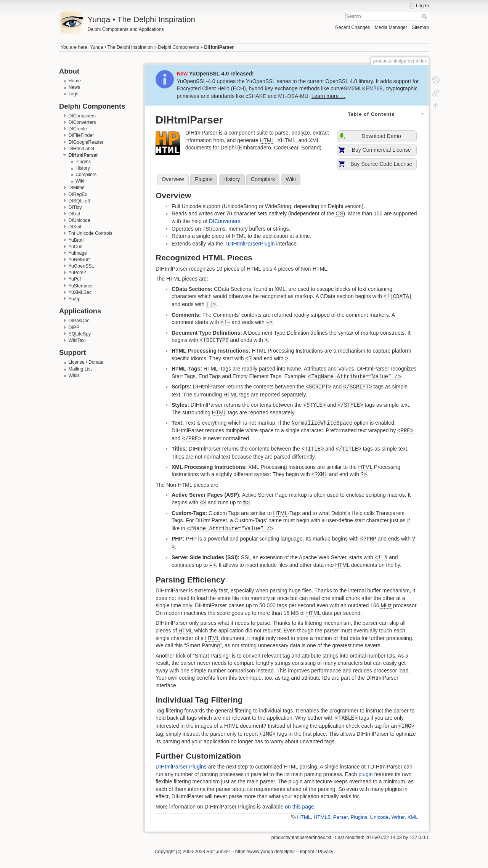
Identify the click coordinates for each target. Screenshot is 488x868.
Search (425, 16)
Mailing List (80, 369)
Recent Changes (352, 27)
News (75, 87)
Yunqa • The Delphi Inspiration (121, 47)
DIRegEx (78, 194)
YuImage (78, 253)
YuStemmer (81, 286)
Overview (173, 179)
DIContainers (82, 116)
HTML (304, 817)
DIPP (74, 327)
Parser (340, 817)
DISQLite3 (79, 201)
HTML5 (322, 817)
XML (413, 817)
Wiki (80, 181)
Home (75, 81)
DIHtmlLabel (81, 149)
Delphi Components (178, 47)
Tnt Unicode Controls (91, 233)
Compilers (86, 175)
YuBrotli (77, 240)
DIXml (75, 227)
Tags (74, 94)
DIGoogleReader (86, 142)
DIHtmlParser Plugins (181, 767)
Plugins (83, 162)
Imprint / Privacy (316, 852)
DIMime (77, 188)
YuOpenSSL (81, 266)
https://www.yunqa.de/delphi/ (265, 852)
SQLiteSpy (80, 334)
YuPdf (75, 279)
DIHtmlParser (219, 47)
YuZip (75, 299)
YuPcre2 (77, 273)
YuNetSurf (79, 260)
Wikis (74, 375)
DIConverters (82, 122)
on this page (299, 807)
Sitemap (420, 27)
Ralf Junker (218, 852)
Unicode (380, 817)
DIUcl (74, 214)
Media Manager (391, 27)
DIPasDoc (79, 321)
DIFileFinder (81, 135)
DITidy (75, 207)
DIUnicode (79, 220)
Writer (398, 817)
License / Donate (86, 362)
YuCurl (76, 247)
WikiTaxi (77, 340)
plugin (365, 774)
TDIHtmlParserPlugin (250, 244)
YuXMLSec (80, 292)
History (83, 168)
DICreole (78, 129)
